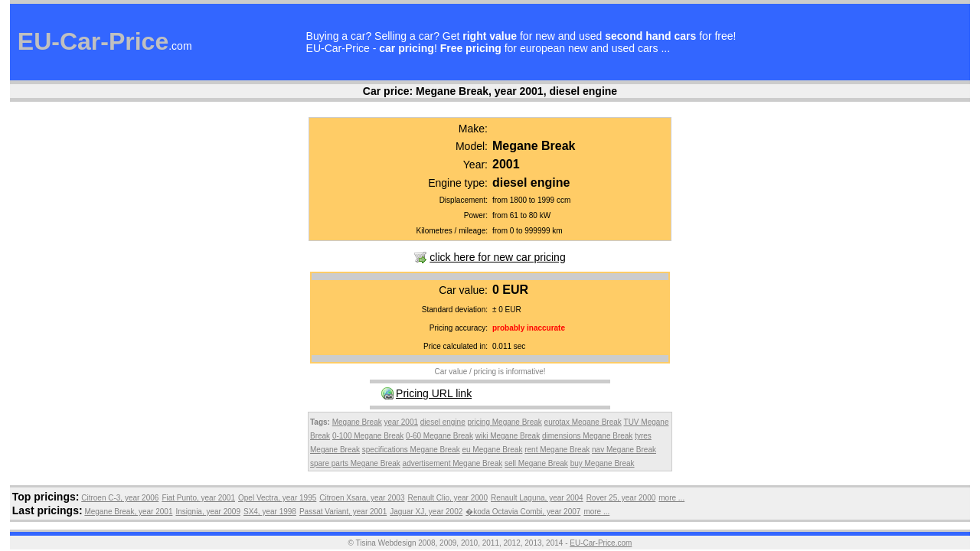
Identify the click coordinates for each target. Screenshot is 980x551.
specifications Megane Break (411, 450)
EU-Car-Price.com (601, 543)
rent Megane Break (557, 450)
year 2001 (401, 422)
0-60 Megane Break (439, 436)
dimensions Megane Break (587, 436)
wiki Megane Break (508, 436)
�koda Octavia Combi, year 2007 (523, 512)
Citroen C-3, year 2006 (120, 498)
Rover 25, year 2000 (621, 498)
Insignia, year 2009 (208, 512)
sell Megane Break (536, 463)
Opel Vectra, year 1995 (277, 498)
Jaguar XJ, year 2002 (426, 512)
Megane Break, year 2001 (128, 512)
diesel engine (443, 422)
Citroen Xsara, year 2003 (362, 498)
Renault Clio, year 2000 (448, 498)
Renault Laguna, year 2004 (537, 498)
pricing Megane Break (505, 422)
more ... (671, 498)
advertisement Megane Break (453, 463)
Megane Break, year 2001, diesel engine (516, 91)
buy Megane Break (603, 463)
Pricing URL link (434, 393)
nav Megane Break (624, 450)
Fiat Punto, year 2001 (198, 498)
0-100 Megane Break (368, 436)
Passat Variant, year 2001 (343, 512)
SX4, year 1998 (270, 512)
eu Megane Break (492, 450)
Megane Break (357, 422)
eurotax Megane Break (583, 422)
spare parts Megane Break (355, 463)
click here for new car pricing (497, 257)
